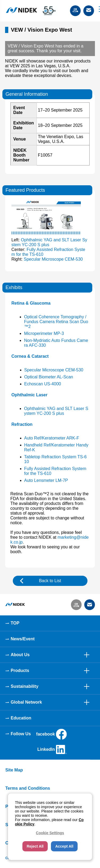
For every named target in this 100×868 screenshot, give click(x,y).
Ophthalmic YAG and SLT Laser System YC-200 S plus (56, 411)
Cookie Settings (50, 833)
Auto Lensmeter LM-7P (46, 480)
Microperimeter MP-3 (44, 333)
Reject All (35, 846)
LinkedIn (52, 749)
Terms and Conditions (28, 788)
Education (21, 718)
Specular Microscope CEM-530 (53, 259)
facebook (51, 734)
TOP (15, 623)
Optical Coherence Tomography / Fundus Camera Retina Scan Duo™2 (56, 322)
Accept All (64, 846)
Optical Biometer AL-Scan (49, 377)
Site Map (14, 770)
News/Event (23, 639)
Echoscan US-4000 (43, 384)
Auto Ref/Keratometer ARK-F (52, 438)
